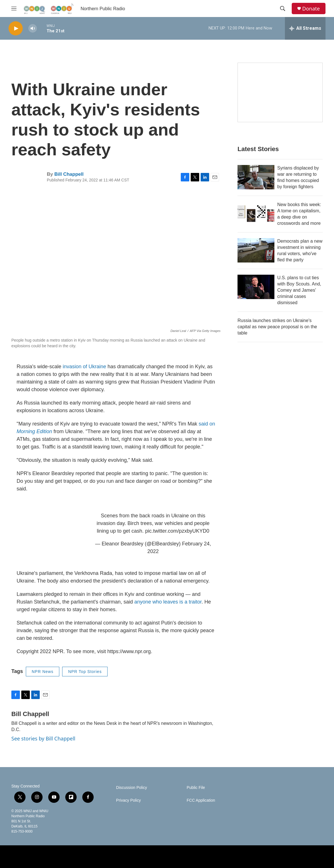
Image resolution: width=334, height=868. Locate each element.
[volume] (33, 28)
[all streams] (305, 28)
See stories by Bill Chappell (43, 738)
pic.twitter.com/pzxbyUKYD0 (177, 531)
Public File (196, 788)
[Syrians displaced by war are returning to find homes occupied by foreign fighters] (256, 177)
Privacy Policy (128, 800)
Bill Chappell (69, 174)
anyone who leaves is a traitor (168, 602)
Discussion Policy (132, 788)
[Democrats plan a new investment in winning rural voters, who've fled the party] (256, 250)
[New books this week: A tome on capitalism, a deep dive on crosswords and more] (256, 214)
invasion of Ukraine (84, 367)
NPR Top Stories (85, 672)
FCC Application (201, 800)
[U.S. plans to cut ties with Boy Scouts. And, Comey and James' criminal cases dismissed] (256, 287)
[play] (16, 28)
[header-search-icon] (283, 9)
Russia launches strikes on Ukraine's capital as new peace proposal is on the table (277, 327)
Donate (311, 9)
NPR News (43, 672)
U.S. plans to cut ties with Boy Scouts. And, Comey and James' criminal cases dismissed (299, 290)
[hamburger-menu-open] (14, 9)
